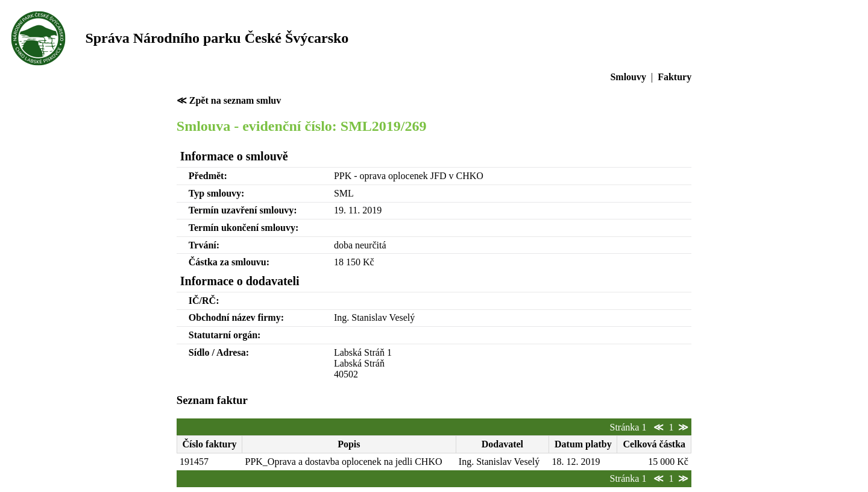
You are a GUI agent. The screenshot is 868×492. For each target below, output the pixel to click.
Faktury (675, 77)
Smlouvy (628, 77)
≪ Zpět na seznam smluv (229, 100)
